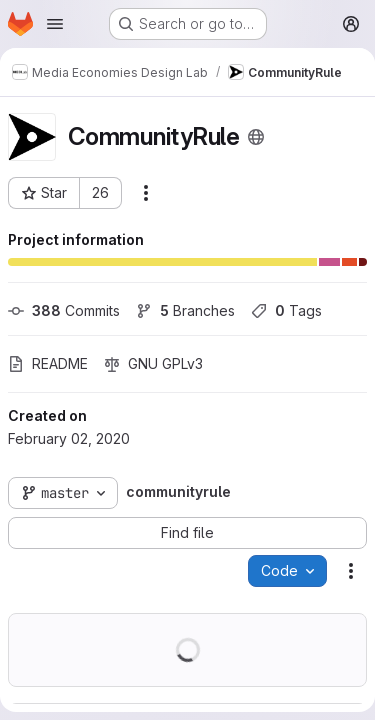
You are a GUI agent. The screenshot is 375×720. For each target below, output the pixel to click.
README (48, 363)
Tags (286, 310)
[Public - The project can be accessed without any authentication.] (256, 137)
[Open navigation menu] (55, 24)
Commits (64, 310)
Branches (185, 310)
